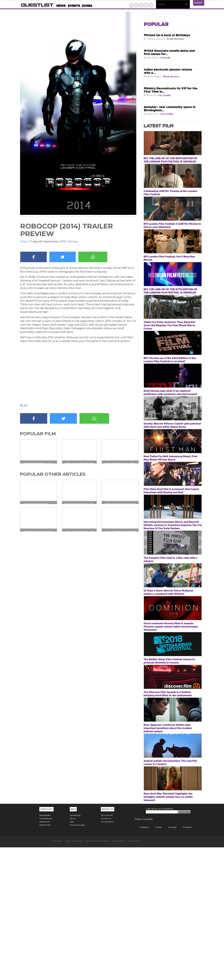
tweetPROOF (118, 974)
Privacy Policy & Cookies (97, 974)
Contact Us (106, 951)
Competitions (46, 951)
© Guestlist (57, 974)
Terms (73, 951)
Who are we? (107, 948)
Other (24, 242)
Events (74, 6)
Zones (87, 6)
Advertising (75, 948)
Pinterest (185, 960)
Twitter (156, 960)
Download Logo (77, 958)
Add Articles (45, 958)
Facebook (142, 960)
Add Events (45, 954)
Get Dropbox (133, 974)
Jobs (72, 954)
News (61, 6)
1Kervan (73, 242)
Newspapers (45, 948)
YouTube (170, 960)
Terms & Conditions (74, 974)
